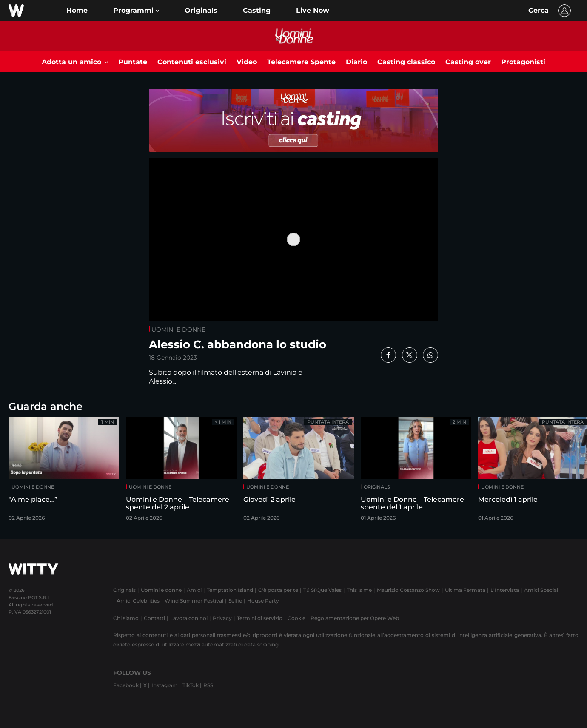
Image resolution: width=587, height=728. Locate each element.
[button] (136, 11)
